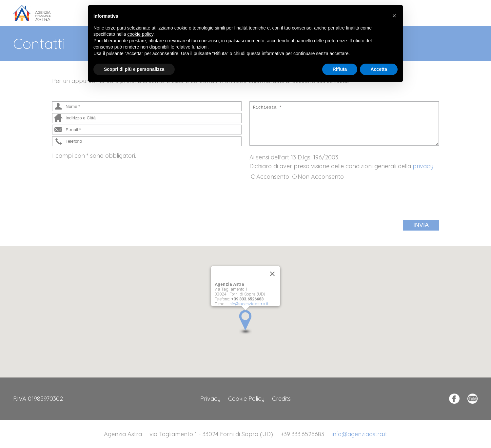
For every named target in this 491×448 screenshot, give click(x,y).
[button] (245, 322)
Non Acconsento (321, 177)
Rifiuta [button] (340, 69)
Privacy (210, 399)
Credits (281, 399)
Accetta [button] (379, 69)
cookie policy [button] (140, 34)
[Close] (272, 274)
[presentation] (299, 200)
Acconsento (273, 177)
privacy (423, 166)
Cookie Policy (246, 399)
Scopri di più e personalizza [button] (134, 69)
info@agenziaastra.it (248, 304)
